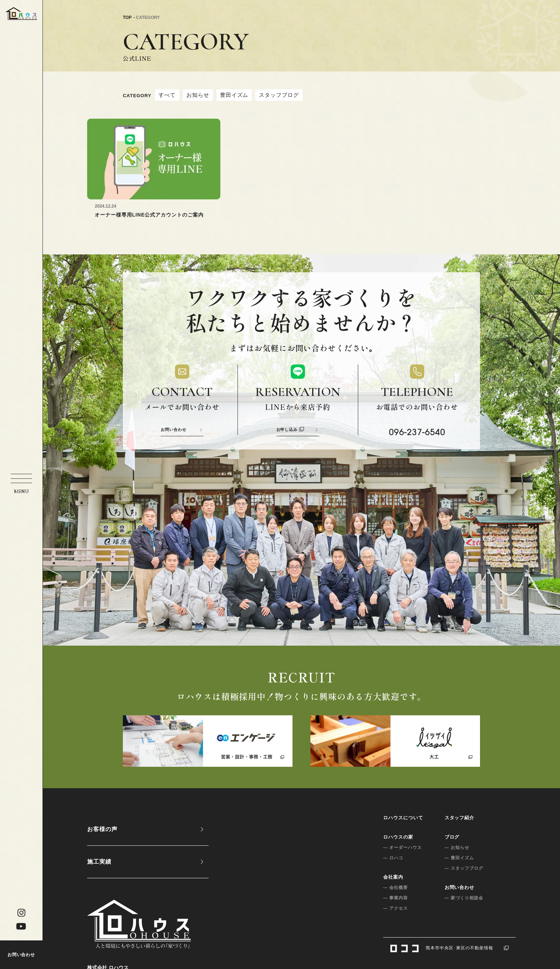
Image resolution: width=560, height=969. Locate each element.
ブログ (452, 837)
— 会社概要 (396, 888)
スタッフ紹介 (460, 818)
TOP (127, 18)
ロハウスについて (403, 818)
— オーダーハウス (402, 848)
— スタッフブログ (464, 868)
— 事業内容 (396, 898)
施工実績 (99, 862)
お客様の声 (102, 829)
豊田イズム (234, 95)
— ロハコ (393, 858)
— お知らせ (457, 848)
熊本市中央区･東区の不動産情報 (449, 948)
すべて (167, 95)
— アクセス (396, 908)
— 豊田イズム (459, 858)
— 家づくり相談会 (464, 898)
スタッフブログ (279, 95)
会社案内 (393, 877)
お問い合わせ (21, 955)
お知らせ (198, 95)
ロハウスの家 (398, 837)
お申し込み (290, 429)
